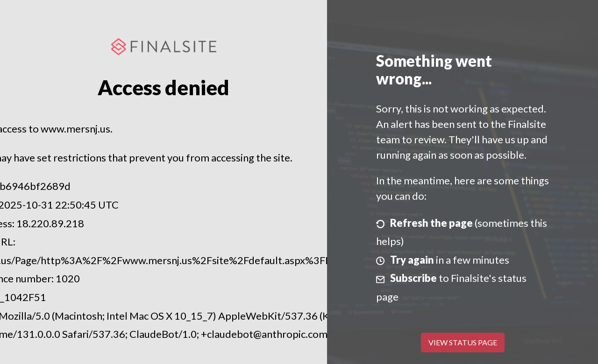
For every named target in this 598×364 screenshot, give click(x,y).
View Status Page (463, 342)
